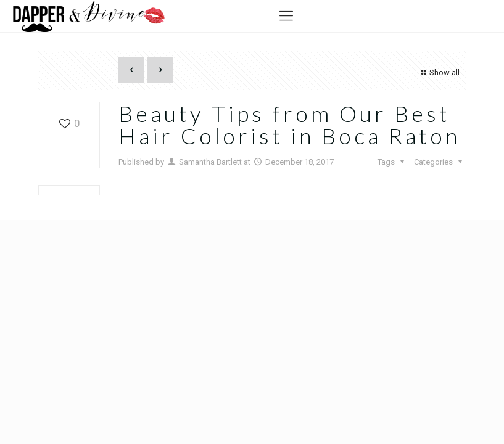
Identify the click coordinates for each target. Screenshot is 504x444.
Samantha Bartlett (210, 162)
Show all (439, 72)
